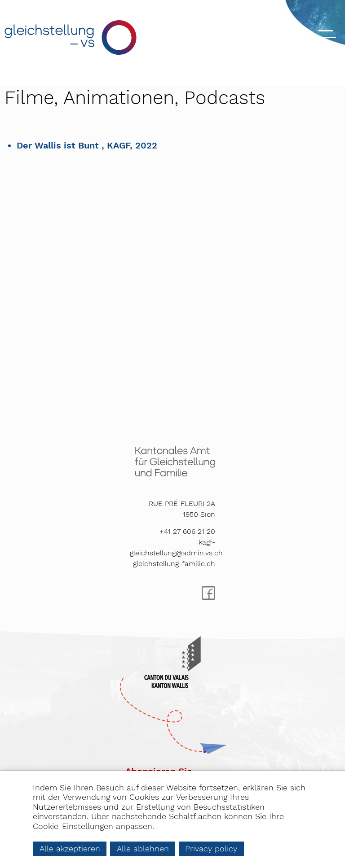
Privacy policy (211, 848)
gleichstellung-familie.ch (174, 564)
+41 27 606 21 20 (187, 531)
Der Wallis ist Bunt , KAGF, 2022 (87, 145)
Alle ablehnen (143, 848)
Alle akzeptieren (70, 848)
